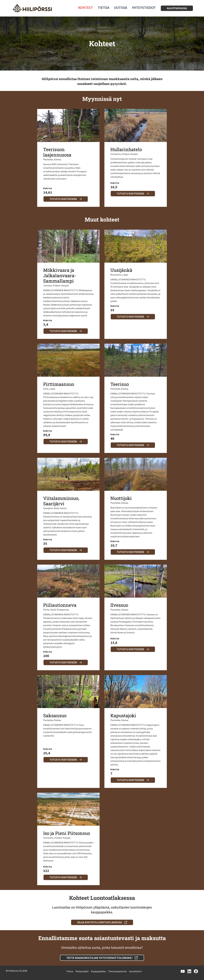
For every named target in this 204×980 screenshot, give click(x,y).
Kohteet (86, 8)
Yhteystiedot (144, 8)
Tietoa (103, 8)
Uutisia (121, 8)
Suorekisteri (135, 971)
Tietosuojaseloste (117, 971)
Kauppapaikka (98, 971)
